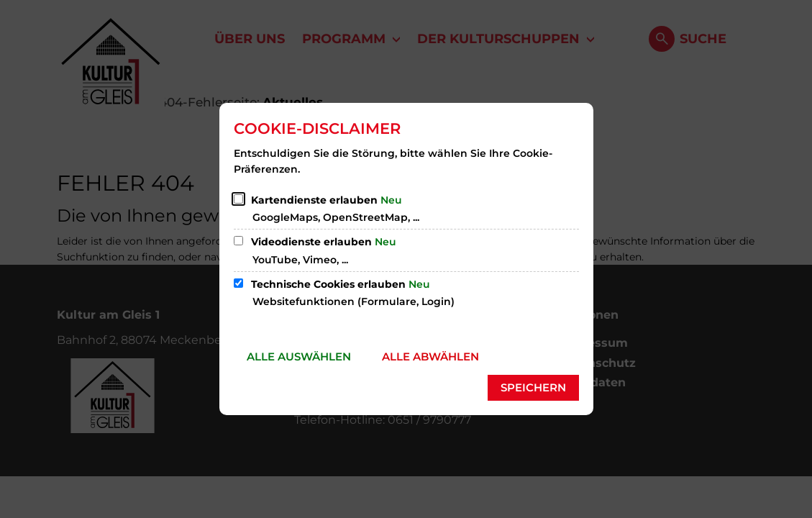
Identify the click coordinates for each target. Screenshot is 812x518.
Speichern (533, 387)
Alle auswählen (299, 356)
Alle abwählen (430, 356)
